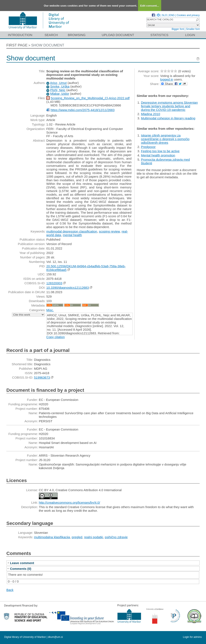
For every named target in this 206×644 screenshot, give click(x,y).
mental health (72, 235)
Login (190, 35)
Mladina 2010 (151, 114)
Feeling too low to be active (160, 151)
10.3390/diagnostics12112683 (68, 288)
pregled (77, 537)
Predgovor (148, 147)
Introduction (20, 35)
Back (10, 590)
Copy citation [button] (56, 337)
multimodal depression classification (72, 231)
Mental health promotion (158, 155)
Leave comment (22, 563)
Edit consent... (150, 6)
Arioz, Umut (58, 83)
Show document (48, 45)
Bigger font (178, 29)
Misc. (50, 310)
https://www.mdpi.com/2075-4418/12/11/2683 (83, 110)
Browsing (77, 35)
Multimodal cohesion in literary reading (168, 118)
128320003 (54, 283)
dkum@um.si (55, 637)
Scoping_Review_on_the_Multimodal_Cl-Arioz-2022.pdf (90, 98)
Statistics (159, 35)
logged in (167, 79)
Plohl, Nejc (58, 90)
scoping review (109, 231)
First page (17, 45)
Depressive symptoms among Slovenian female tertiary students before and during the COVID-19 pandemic (169, 106)
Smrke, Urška (60, 86)
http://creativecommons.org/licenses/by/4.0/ (69, 503)
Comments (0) (21, 569)
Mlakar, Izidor (60, 94)
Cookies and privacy (188, 15)
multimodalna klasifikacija (52, 537)
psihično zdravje (116, 537)
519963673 (42, 377)
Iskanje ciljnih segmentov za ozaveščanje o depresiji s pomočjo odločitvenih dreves (165, 139)
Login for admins (192, 637)
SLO (164, 15)
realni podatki (94, 537)
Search (51, 35)
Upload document (118, 35)
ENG (172, 15)
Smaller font (193, 29)
